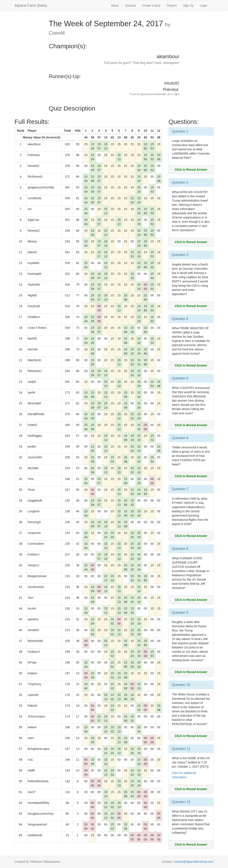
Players (172, 6)
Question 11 (181, 749)
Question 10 (181, 685)
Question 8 (180, 549)
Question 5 (180, 378)
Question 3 (180, 255)
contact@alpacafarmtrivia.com (194, 862)
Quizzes (131, 6)
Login (203, 6)
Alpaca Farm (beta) (31, 6)
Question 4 (180, 319)
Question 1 (180, 131)
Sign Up (188, 6)
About (115, 6)
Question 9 (180, 613)
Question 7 (180, 489)
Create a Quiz (151, 6)
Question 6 (180, 438)
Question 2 (180, 182)
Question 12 (181, 802)
